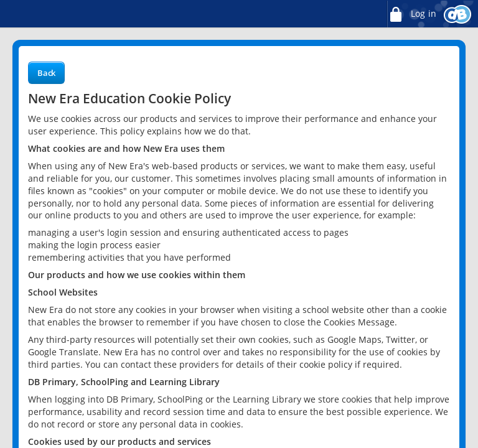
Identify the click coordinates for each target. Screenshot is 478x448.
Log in (411, 14)
